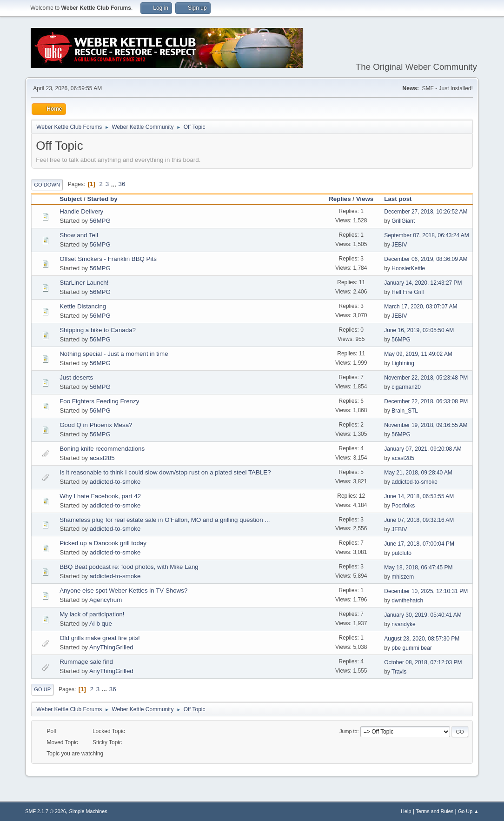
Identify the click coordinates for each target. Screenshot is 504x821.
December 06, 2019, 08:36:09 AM (426, 259)
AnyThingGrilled (111, 647)
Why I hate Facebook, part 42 (100, 496)
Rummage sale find (86, 662)
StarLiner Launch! (84, 283)
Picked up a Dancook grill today (103, 543)
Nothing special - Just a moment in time (114, 354)
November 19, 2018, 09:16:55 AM (426, 425)
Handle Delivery (81, 211)
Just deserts (76, 377)
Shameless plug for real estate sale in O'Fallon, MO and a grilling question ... (165, 520)
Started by (106, 199)
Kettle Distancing (83, 306)
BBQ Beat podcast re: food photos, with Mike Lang (129, 567)
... (115, 184)
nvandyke (403, 624)
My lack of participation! (92, 614)
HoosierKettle (408, 268)
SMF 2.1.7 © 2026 (46, 811)
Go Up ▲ (468, 811)
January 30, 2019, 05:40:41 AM (423, 615)
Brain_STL (405, 411)
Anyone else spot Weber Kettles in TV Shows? (123, 591)
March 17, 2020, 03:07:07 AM (421, 307)
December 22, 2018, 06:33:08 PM (426, 401)
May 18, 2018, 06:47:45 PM (418, 567)
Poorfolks (403, 506)
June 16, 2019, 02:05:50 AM (419, 330)
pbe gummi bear (412, 648)
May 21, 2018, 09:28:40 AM (418, 473)
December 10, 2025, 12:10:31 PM (426, 591)
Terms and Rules (434, 811)
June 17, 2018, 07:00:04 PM (419, 544)
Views (365, 199)
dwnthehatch (407, 601)
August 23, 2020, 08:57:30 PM (422, 639)
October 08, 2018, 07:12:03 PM (423, 662)
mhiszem (403, 577)
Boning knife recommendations (102, 449)
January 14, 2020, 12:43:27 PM (423, 283)
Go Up (42, 689)
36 (122, 184)
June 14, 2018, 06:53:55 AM (419, 496)
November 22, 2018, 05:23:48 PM (426, 378)
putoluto (401, 553)
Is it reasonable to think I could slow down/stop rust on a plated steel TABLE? (165, 472)
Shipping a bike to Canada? (98, 330)
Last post (398, 199)
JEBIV (399, 245)
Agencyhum (106, 600)
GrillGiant (403, 221)
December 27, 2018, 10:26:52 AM (426, 212)
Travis (399, 672)
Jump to (348, 731)
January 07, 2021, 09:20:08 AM (423, 449)
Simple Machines (88, 811)
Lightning (403, 363)
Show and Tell (79, 235)
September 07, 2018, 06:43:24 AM (427, 235)
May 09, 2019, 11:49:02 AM (418, 354)
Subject (71, 199)
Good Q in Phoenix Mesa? (96, 425)
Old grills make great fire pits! (100, 638)
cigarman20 (406, 387)
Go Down (47, 185)
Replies (340, 199)
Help (406, 811)
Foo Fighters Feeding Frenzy (99, 401)
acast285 (102, 458)
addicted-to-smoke (115, 482)
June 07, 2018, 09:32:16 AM (419, 520)
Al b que (101, 624)
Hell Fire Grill (408, 292)
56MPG (100, 221)
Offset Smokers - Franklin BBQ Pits (108, 259)
